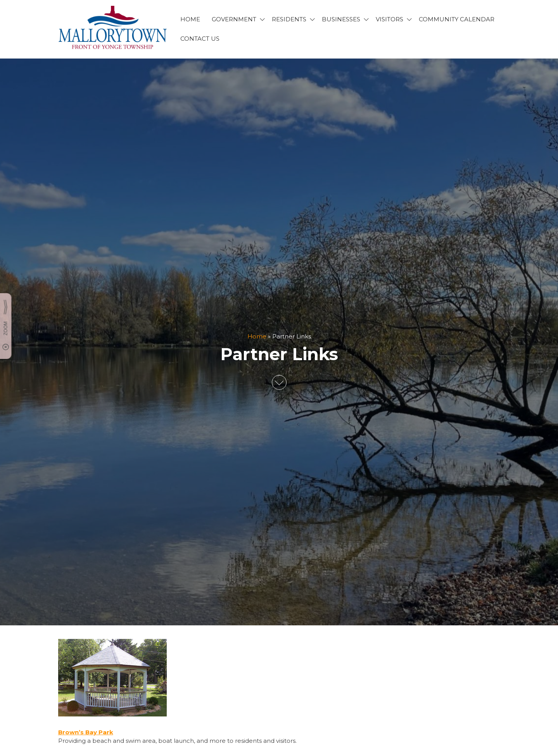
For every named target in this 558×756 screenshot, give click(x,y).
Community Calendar (457, 19)
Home (257, 336)
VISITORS (390, 19)
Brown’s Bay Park (86, 732)
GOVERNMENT (234, 19)
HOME (190, 19)
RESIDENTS (289, 19)
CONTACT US (200, 39)
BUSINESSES (341, 19)
